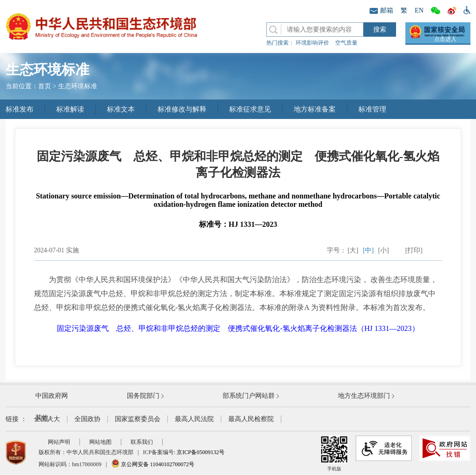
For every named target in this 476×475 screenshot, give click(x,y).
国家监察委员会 (138, 419)
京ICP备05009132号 (201, 452)
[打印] (414, 250)
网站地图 (100, 442)
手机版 (334, 453)
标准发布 (20, 109)
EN (419, 10)
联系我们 (142, 442)
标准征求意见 (250, 109)
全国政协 (87, 419)
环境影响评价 (312, 43)
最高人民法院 (194, 419)
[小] (383, 250)
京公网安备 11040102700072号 (153, 464)
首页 (45, 86)
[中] (368, 250)
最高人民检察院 (251, 419)
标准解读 (70, 109)
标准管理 (372, 109)
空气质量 (346, 43)
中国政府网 (52, 396)
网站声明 (59, 442)
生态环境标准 (78, 86)
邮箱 (381, 10)
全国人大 (47, 419)
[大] (353, 250)
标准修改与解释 (182, 109)
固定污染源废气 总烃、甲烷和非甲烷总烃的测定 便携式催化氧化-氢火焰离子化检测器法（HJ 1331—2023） (238, 328)
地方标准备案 (315, 109)
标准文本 (121, 109)
